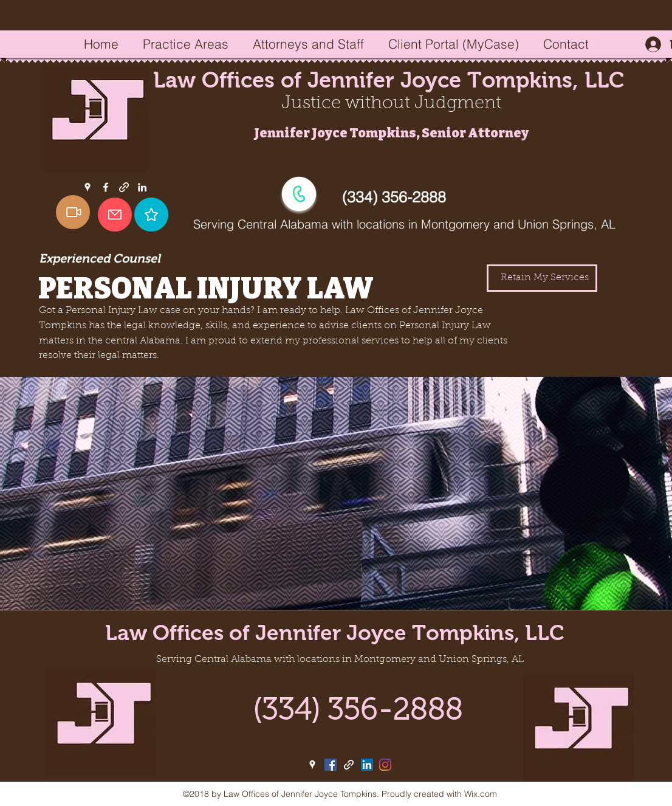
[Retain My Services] (542, 278)
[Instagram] (385, 765)
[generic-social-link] (124, 187)
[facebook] (106, 187)
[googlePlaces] (87, 187)
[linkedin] (142, 187)
